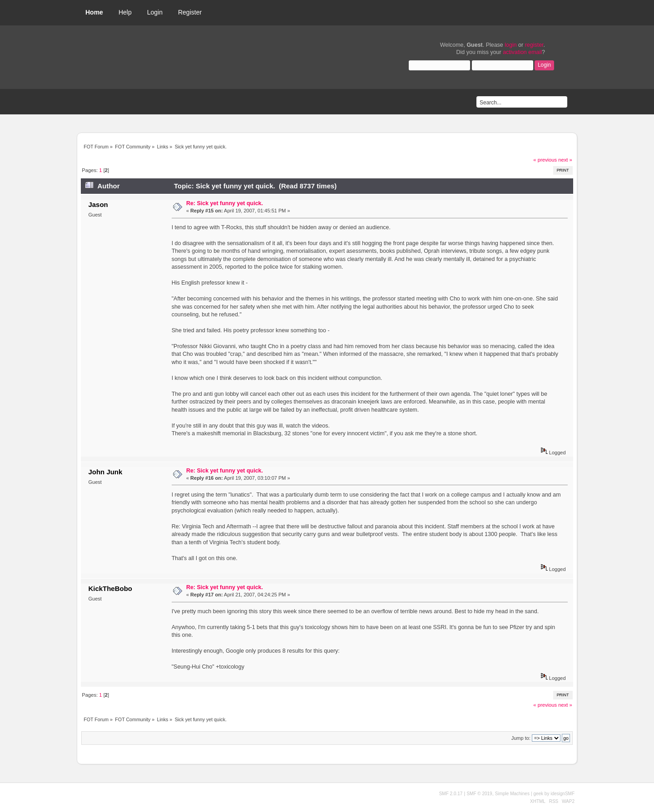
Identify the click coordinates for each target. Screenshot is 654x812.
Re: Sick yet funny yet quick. (225, 203)
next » (565, 160)
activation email (522, 52)
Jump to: (521, 738)
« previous (545, 160)
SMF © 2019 (479, 794)
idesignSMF (562, 794)
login (510, 45)
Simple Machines (512, 794)
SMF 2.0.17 (451, 794)
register (534, 45)
